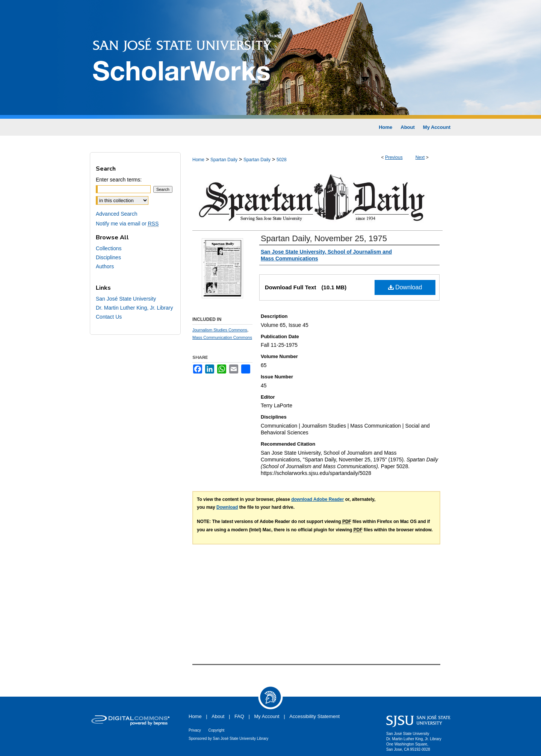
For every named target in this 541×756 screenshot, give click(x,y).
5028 (282, 160)
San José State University (126, 299)
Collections (109, 248)
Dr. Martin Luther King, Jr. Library (134, 308)
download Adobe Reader (317, 499)
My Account (267, 716)
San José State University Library (241, 739)
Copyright (216, 730)
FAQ (239, 716)
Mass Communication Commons (222, 337)
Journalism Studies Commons (220, 330)
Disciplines (108, 257)
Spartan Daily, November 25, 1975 (324, 238)
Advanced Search (117, 214)
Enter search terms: (119, 180)
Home (198, 160)
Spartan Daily (224, 160)
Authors (105, 266)
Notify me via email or (127, 224)
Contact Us (109, 317)
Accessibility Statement (314, 716)
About (218, 716)
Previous (394, 157)
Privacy (195, 730)
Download (405, 287)
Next (420, 157)
